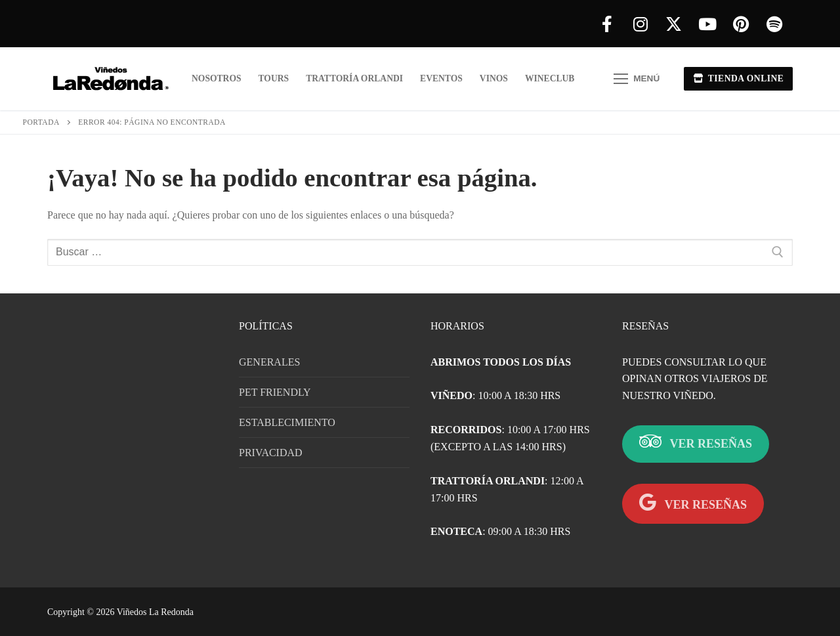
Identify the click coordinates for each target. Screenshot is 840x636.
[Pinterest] (741, 24)
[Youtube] (707, 24)
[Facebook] (607, 24)
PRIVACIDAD (271, 453)
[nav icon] (637, 79)
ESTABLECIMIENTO (287, 422)
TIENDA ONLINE (739, 78)
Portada (41, 122)
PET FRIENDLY (275, 392)
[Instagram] (640, 24)
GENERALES (269, 362)
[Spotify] (774, 24)
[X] (674, 24)
